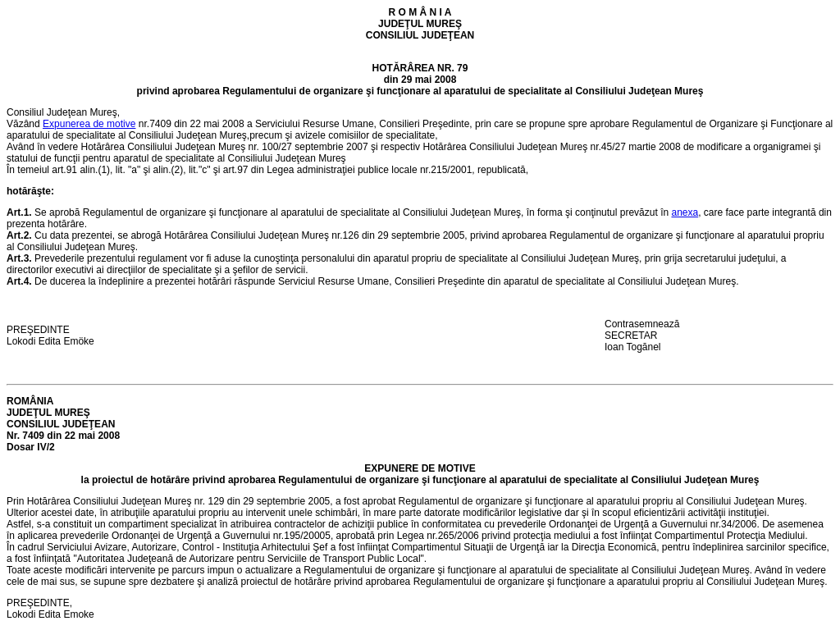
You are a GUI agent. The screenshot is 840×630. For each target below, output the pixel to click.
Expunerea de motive (89, 124)
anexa (685, 212)
